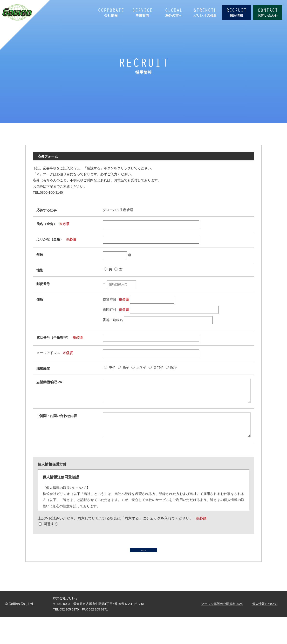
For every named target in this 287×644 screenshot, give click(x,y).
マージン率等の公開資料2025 (222, 631)
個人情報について (265, 631)
